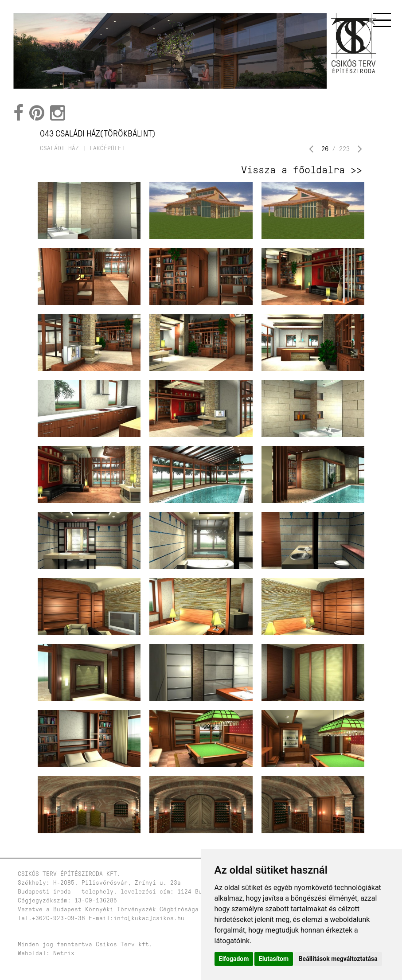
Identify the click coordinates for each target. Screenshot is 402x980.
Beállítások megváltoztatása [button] (338, 959)
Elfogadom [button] (234, 959)
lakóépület (107, 148)
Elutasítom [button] (274, 959)
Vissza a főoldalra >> (302, 170)
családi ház (59, 148)
